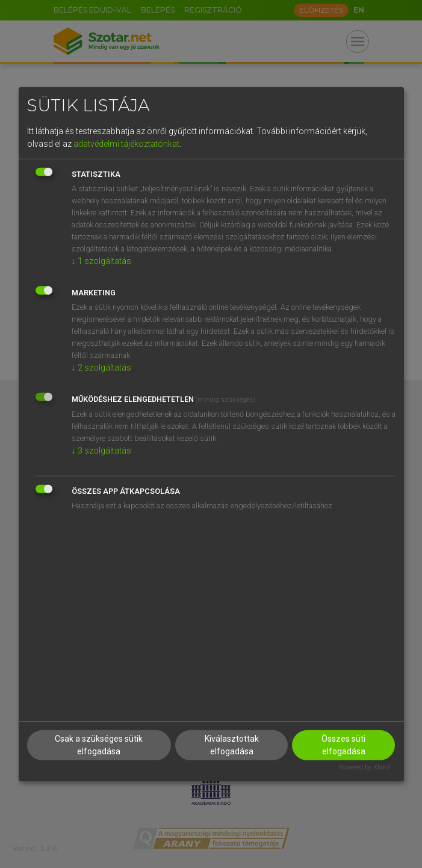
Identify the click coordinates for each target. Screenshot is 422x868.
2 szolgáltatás (101, 368)
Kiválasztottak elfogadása (232, 745)
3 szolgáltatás (101, 451)
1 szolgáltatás (101, 261)
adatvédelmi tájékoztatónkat (126, 144)
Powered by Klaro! (365, 767)
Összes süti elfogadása (343, 745)
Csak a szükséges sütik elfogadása (99, 745)
